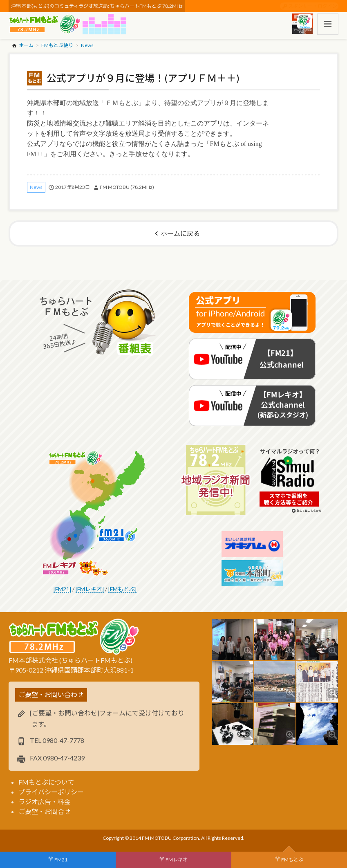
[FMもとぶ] (122, 589)
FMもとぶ (292, 860)
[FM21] (62, 589)
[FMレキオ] (90, 589)
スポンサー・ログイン (313, 6)
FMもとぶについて (46, 782)
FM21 (61, 860)
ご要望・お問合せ (45, 811)
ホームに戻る (180, 233)
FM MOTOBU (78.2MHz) (127, 187)
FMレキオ (177, 860)
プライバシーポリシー (51, 792)
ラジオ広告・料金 (45, 802)
